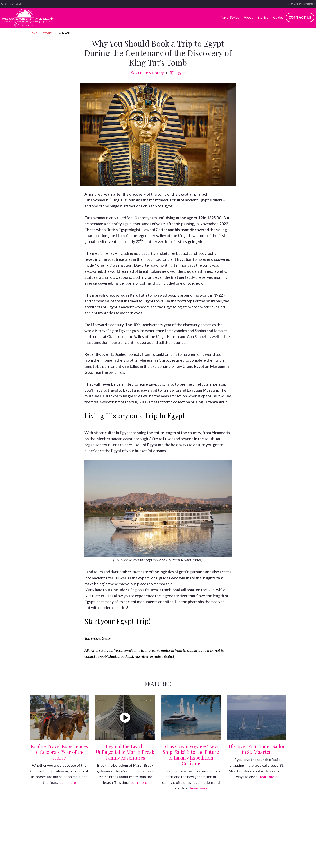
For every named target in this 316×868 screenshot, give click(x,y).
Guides (278, 17)
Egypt (178, 73)
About (248, 17)
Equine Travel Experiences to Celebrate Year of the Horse (59, 752)
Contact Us (300, 17)
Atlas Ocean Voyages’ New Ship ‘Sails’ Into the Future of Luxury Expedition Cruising (191, 755)
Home (33, 33)
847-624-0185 (12, 4)
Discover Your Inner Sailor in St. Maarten (257, 749)
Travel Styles (229, 17)
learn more (67, 782)
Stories (263, 17)
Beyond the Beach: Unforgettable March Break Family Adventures (125, 752)
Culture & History (147, 73)
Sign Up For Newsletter (302, 4)
